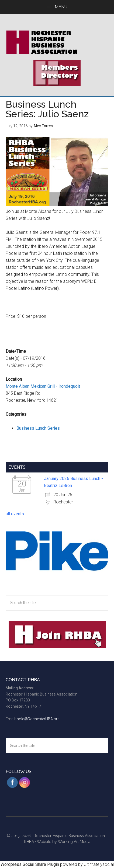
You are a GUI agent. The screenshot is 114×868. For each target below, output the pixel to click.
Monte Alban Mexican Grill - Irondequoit (43, 386)
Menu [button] (61, 7)
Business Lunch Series (38, 428)
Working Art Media (74, 842)
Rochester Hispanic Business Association (57, 42)
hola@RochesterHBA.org (38, 719)
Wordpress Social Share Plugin (30, 864)
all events (15, 514)
